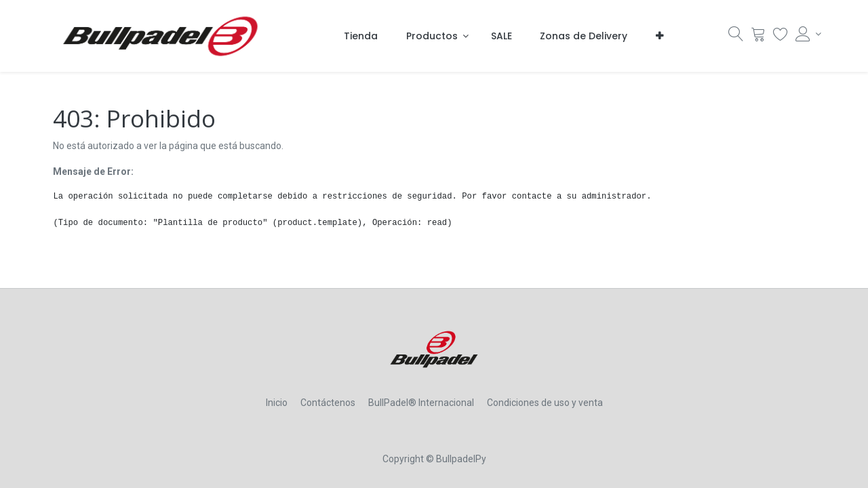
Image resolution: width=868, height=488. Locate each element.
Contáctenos (328, 403)
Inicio (277, 403)
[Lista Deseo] (781, 37)
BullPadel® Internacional (421, 403)
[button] (659, 36)
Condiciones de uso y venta (545, 403)
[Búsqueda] (736, 37)
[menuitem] (361, 36)
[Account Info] (805, 34)
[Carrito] (758, 37)
